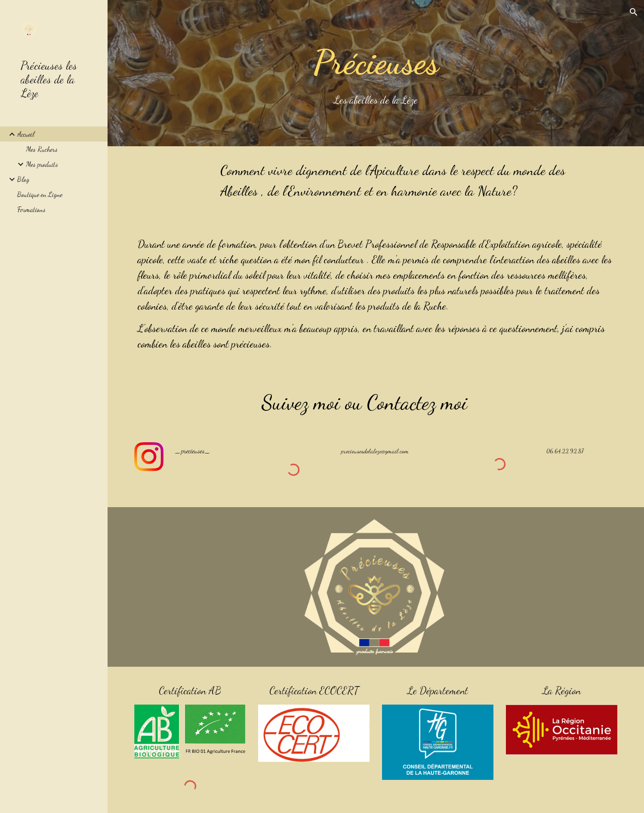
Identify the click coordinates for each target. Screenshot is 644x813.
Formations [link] (31, 209)
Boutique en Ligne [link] (40, 194)
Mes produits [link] (42, 164)
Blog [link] (23, 179)
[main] (376, 73)
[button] (634, 12)
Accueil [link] (26, 134)
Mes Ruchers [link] (42, 149)
